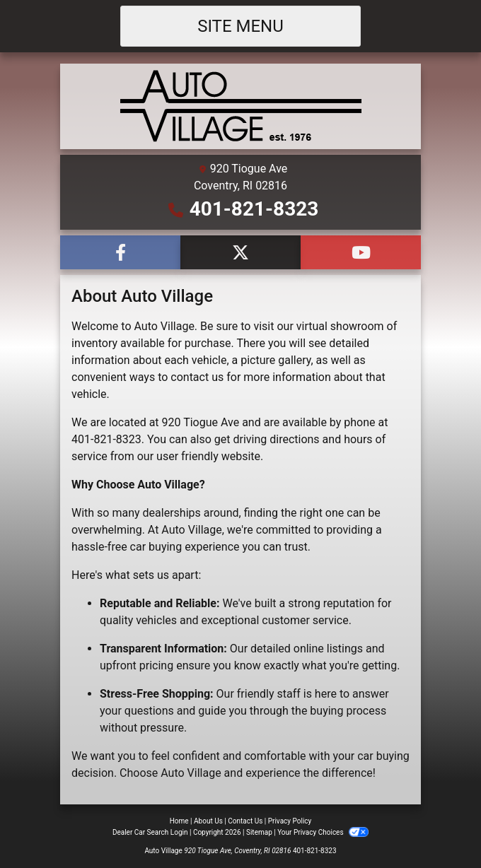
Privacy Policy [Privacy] (290, 821)
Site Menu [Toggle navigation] (240, 26)
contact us (197, 377)
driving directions (276, 439)
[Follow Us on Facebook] (120, 252)
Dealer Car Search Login (150, 832)
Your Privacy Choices (323, 832)
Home (179, 821)
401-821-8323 (254, 209)
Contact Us (245, 821)
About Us (208, 821)
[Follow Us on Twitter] (240, 252)
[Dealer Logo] (240, 106)
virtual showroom (340, 326)
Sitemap (259, 832)
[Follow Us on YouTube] (361, 252)
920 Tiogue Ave (201, 422)
